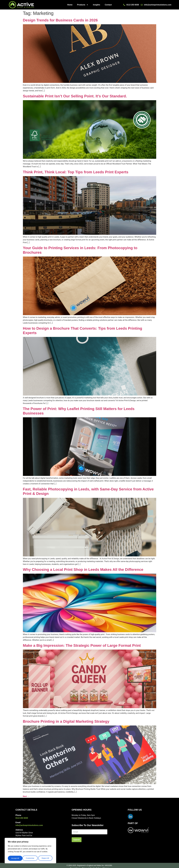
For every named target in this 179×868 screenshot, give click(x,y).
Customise (15, 858)
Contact (108, 5)
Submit (77, 840)
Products (83, 5)
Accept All (46, 858)
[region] (30, 851)
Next (26, 796)
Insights (97, 5)
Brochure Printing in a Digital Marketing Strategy (66, 721)
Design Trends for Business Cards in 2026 (60, 20)
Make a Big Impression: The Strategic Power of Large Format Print (82, 645)
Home (70, 5)
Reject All (31, 858)
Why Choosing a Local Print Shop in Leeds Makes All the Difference (83, 570)
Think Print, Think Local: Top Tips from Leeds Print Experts (76, 172)
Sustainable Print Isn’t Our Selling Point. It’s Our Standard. (75, 96)
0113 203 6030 (22, 818)
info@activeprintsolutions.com (29, 825)
